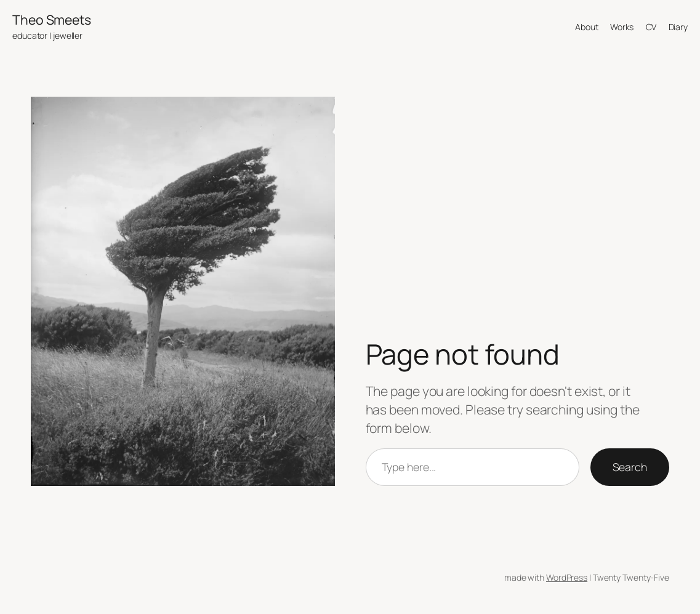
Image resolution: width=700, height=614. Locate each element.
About (587, 27)
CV (651, 27)
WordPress (567, 577)
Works (622, 27)
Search (630, 467)
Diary (678, 27)
